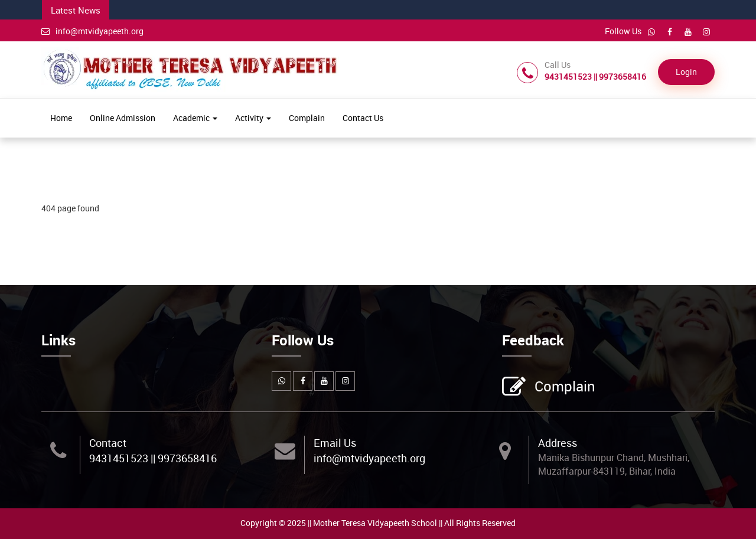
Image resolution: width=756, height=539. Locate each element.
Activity (253, 118)
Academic (195, 118)
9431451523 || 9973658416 (153, 458)
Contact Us (363, 118)
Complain (307, 118)
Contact (108, 443)
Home (61, 118)
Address (558, 443)
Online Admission (123, 118)
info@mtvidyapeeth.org (92, 31)
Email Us (335, 443)
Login (686, 72)
